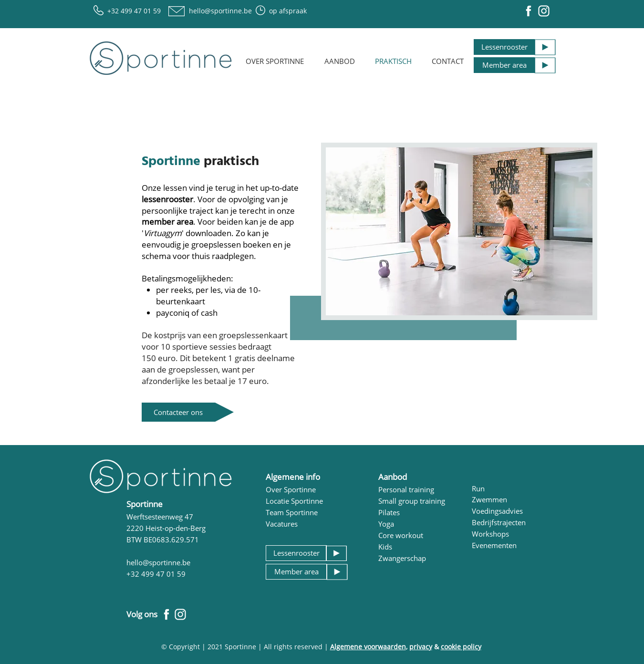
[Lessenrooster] (504, 47)
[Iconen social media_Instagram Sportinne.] (544, 11)
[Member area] (504, 65)
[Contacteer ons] (178, 412)
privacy (421, 647)
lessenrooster (167, 199)
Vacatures (282, 524)
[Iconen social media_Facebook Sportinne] (529, 11)
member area (167, 222)
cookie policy (461, 647)
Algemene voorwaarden (368, 647)
